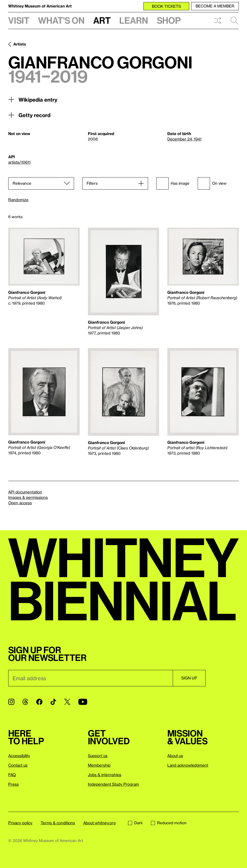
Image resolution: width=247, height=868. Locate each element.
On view (212, 183)
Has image (173, 183)
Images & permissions (28, 497)
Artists (20, 44)
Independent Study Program (113, 784)
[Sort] (41, 183)
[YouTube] (83, 702)
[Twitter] (67, 702)
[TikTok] (53, 702)
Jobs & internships (105, 775)
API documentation (25, 492)
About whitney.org (99, 823)
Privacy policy (20, 823)
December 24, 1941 (184, 139)
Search (234, 21)
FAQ (12, 775)
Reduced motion (169, 823)
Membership (99, 765)
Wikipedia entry (33, 100)
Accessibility (19, 756)
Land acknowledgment (188, 765)
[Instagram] (11, 702)
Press (13, 784)
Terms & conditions (58, 823)
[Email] (90, 678)
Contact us (18, 765)
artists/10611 (19, 162)
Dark (135, 823)
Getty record (29, 115)
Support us (98, 756)
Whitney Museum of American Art (40, 6)
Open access (20, 503)
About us (175, 756)
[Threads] (25, 702)
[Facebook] (39, 702)
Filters (92, 183)
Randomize (18, 200)
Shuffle (217, 21)
